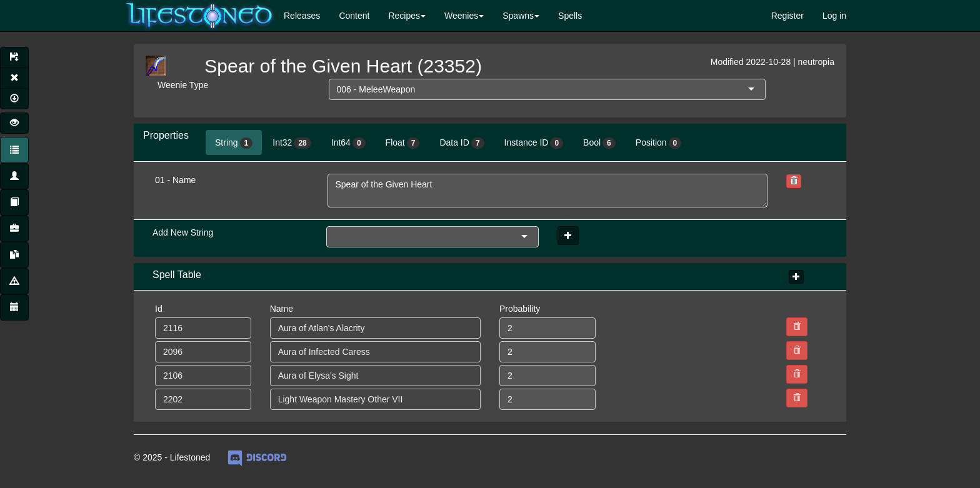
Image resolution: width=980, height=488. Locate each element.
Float (403, 143)
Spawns (518, 16)
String (234, 143)
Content (354, 16)
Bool (599, 143)
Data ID (462, 143)
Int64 (348, 143)
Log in (834, 16)
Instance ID (534, 143)
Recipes (404, 16)
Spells (570, 16)
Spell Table (177, 275)
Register (787, 16)
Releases (302, 16)
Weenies (461, 16)
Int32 (292, 143)
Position (659, 143)
